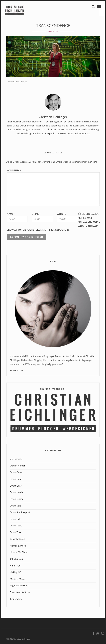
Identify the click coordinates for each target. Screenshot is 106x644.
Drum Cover (16, 472)
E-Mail (36, 214)
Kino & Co (15, 566)
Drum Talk (15, 519)
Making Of (15, 572)
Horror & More (18, 546)
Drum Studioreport (20, 512)
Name (11, 214)
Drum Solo (15, 506)
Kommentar (15, 170)
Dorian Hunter (18, 466)
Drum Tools (16, 526)
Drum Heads (16, 492)
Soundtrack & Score (20, 592)
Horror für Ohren (19, 552)
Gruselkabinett (18, 539)
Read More (17, 370)
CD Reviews (16, 459)
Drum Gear (16, 486)
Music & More (17, 579)
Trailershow (16, 599)
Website (61, 214)
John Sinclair (17, 559)
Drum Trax (15, 532)
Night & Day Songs (19, 585)
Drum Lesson (17, 499)
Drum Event (16, 479)
